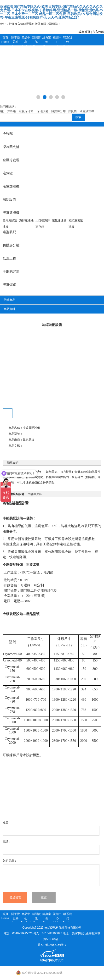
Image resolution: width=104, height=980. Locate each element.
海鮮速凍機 (26, 220)
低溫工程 (9, 258)
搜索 (78, 117)
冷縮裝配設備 (13, 518)
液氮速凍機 (11, 213)
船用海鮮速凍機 (10, 224)
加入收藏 (98, 32)
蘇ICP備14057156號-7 (52, 945)
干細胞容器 (11, 271)
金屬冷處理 (11, 160)
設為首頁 (84, 32)
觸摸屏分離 (11, 245)
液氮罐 (8, 173)
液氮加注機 (11, 186)
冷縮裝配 (11, 503)
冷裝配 (8, 134)
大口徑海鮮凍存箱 (43, 224)
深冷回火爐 (11, 147)
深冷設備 (9, 199)
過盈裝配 (9, 232)
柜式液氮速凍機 (76, 224)
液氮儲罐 (9, 285)
